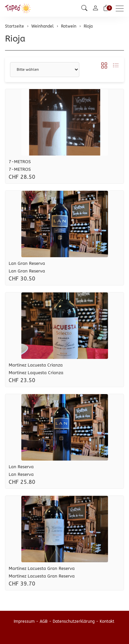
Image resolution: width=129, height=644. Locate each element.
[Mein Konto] (95, 8)
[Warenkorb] (106, 8)
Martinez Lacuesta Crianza (36, 365)
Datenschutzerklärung (74, 621)
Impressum (24, 621)
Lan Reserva (21, 467)
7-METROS (20, 162)
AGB (44, 621)
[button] (84, 8)
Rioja (15, 39)
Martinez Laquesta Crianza (36, 373)
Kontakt (107, 621)
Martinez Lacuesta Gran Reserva (42, 568)
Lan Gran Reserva (27, 263)
